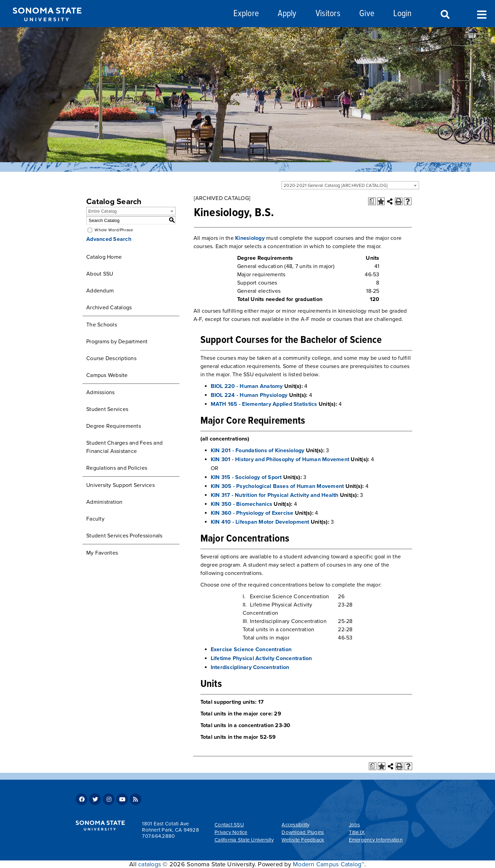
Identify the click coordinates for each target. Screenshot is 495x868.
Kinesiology (250, 238)
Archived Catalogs (109, 308)
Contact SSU (229, 825)
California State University (244, 840)
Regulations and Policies (117, 468)
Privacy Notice (231, 832)
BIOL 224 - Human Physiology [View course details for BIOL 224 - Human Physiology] (249, 395)
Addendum (100, 291)
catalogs (150, 864)
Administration (104, 502)
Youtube (122, 799)
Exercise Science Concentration (251, 649)
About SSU (100, 274)
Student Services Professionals (124, 536)
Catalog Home (104, 257)
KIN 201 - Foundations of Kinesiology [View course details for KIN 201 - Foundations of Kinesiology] (258, 450)
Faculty (95, 519)
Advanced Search (109, 239)
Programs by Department (117, 342)
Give (367, 14)
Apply (287, 14)
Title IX (357, 832)
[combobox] (350, 185)
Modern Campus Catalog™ (329, 864)
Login (402, 14)
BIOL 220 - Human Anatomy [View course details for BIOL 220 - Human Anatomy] (247, 386)
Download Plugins (303, 832)
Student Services (107, 409)
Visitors (328, 14)
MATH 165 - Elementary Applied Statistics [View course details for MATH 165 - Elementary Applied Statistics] (264, 404)
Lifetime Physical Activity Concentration (261, 658)
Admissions (101, 392)
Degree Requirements (114, 426)
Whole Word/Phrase (114, 230)
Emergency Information (376, 840)
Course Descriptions (111, 358)
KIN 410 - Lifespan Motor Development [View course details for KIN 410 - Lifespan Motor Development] (260, 522)
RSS (135, 799)
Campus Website (107, 375)
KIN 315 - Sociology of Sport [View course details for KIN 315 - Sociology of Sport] (246, 477)
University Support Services (120, 485)
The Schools (102, 325)
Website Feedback (303, 840)
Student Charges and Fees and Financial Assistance (124, 447)
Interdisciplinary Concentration (250, 667)
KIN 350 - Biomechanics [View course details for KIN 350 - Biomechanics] (242, 504)
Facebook (81, 799)
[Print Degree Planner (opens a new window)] (372, 201)
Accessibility (295, 825)
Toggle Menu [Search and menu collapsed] (482, 14)
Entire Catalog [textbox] (103, 211)
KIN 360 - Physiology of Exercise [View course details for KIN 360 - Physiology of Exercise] (252, 513)
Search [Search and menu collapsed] (444, 15)
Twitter (95, 799)
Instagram (109, 799)
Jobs (355, 825)
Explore (246, 14)
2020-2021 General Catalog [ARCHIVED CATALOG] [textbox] (335, 186)
